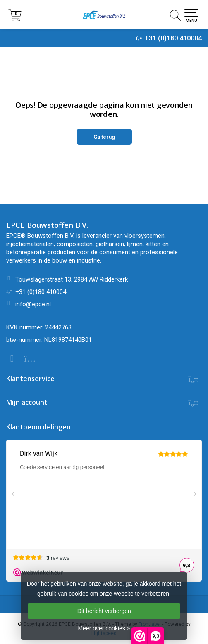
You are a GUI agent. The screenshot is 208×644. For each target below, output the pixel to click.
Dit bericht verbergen (104, 611)
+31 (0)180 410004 (173, 38)
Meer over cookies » (104, 628)
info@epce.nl (33, 304)
